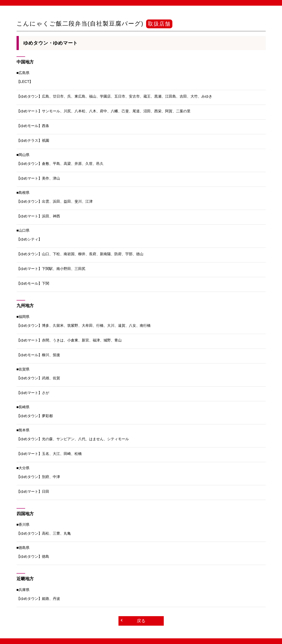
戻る (141, 621)
